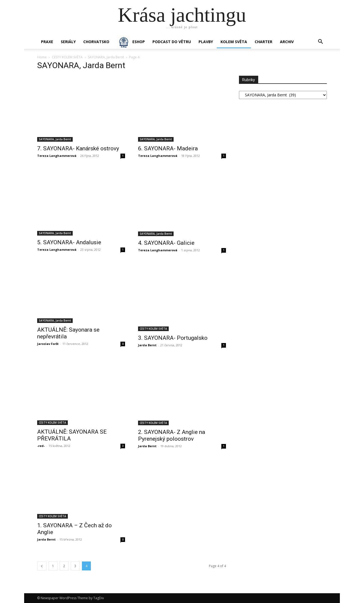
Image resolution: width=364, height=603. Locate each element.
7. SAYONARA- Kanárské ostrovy (78, 148)
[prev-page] (42, 566)
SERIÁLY (68, 42)
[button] (320, 42)
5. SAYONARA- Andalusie (69, 242)
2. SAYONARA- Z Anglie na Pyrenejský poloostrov (172, 435)
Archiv (287, 42)
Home (42, 57)
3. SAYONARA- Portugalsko (173, 338)
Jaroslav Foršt (48, 344)
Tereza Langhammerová (57, 156)
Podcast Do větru (172, 42)
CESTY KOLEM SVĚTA (67, 57)
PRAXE (47, 42)
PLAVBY (206, 42)
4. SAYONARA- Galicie (166, 243)
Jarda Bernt (147, 345)
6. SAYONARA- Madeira (168, 148)
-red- (41, 446)
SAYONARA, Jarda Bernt (106, 57)
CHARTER (264, 42)
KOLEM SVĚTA (234, 42)
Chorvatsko (96, 42)
